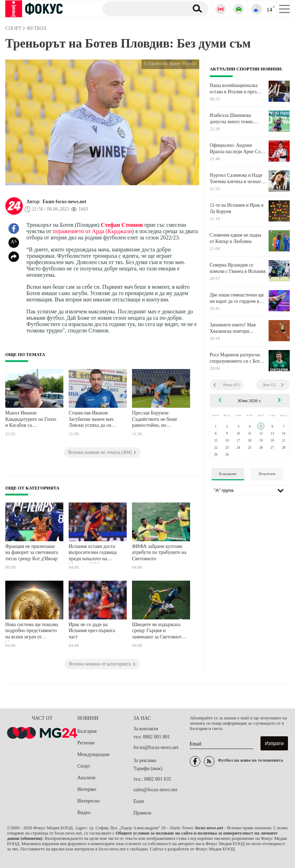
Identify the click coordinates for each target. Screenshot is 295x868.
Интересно (89, 801)
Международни (94, 754)
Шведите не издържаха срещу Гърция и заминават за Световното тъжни (158, 632)
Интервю (87, 789)
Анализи (86, 778)
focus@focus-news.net (156, 747)
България (87, 731)
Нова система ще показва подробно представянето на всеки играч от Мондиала (32, 632)
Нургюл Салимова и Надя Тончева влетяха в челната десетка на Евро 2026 (237, 179)
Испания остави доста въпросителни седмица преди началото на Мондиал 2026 (93, 553)
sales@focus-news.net (155, 790)
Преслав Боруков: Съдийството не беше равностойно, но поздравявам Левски (155, 420)
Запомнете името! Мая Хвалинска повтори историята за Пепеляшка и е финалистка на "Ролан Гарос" (237, 328)
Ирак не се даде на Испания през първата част (92, 631)
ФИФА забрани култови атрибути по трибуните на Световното (159, 552)
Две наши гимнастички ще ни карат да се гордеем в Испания (237, 298)
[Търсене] (143, 8)
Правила (142, 813)
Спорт (84, 766)
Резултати (267, 474)
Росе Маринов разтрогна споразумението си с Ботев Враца (237, 358)
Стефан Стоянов (122, 225)
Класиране (228, 474)
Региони (86, 743)
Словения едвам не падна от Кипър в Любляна (236, 238)
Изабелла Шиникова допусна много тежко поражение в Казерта (231, 119)
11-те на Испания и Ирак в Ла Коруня (237, 208)
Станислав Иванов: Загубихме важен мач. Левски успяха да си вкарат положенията (92, 420)
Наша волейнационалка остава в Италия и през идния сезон (234, 89)
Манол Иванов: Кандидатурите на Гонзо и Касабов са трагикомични (31, 420)
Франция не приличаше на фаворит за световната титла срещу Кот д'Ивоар (32, 552)
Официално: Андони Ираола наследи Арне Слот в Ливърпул (237, 149)
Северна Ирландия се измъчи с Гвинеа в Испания (238, 268)
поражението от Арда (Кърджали (92, 231)
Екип (139, 801)
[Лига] (250, 490)
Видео (84, 813)
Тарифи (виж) (148, 769)
